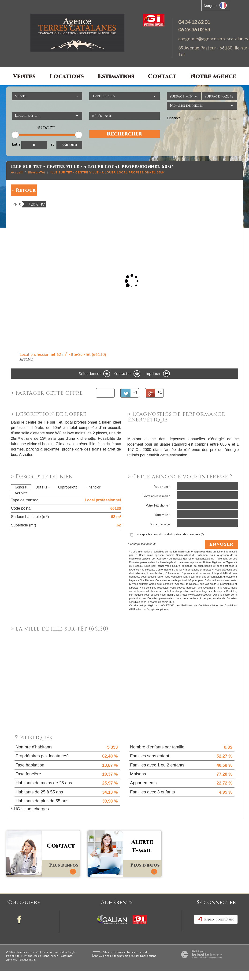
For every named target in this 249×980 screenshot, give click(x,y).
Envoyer (221, 544)
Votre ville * (162, 515)
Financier (93, 487)
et (52, 144)
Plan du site (13, 956)
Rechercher (124, 134)
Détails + (43, 487)
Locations (67, 76)
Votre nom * (162, 487)
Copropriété (68, 487)
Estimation (116, 76)
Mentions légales (31, 956)
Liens (46, 956)
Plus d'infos (64, 868)
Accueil (17, 173)
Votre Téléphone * (158, 505)
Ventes (24, 76)
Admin (54, 956)
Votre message (160, 524)
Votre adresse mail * (157, 496)
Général (21, 487)
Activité (21, 493)
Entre (16, 144)
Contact (162, 76)
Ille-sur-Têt (36, 173)
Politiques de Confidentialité (198, 605)
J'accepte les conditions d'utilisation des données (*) (170, 534)
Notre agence (213, 76)
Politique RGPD (27, 960)
